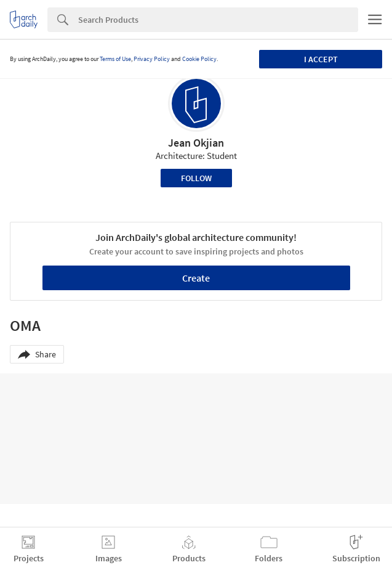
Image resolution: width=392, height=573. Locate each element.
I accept (321, 59)
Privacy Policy (152, 59)
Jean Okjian (196, 143)
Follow (196, 178)
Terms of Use (115, 59)
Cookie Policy (199, 59)
